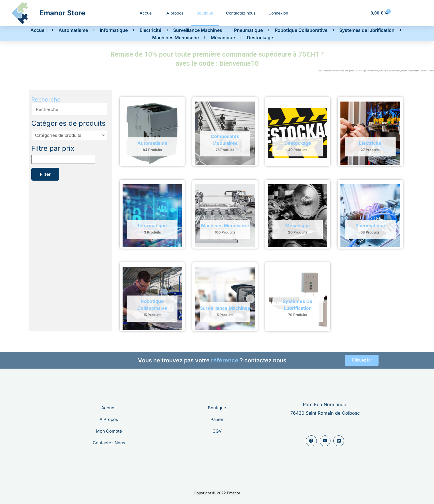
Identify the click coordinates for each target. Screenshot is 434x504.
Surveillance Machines (198, 30)
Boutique (205, 13)
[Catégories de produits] (69, 135)
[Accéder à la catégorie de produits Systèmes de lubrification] (298, 298)
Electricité (150, 30)
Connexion (278, 13)
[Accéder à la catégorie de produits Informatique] (152, 216)
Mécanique (223, 38)
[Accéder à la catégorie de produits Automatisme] (152, 133)
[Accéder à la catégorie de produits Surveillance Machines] (225, 298)
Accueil (146, 13)
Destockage (260, 38)
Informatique (114, 30)
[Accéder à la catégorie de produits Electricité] (370, 133)
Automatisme (73, 30)
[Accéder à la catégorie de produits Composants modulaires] (225, 133)
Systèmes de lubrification (367, 30)
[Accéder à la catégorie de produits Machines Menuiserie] (225, 216)
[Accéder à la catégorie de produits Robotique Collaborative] (152, 298)
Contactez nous (241, 13)
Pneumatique (248, 30)
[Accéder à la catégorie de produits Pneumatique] (370, 216)
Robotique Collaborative (301, 30)
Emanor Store (62, 13)
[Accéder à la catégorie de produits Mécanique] (298, 216)
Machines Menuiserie (175, 38)
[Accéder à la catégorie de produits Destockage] (298, 133)
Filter (45, 174)
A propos (175, 13)
